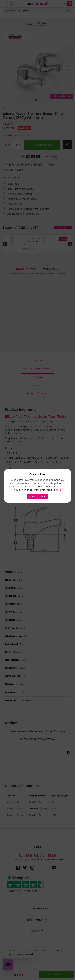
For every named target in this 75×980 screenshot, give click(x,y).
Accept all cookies (37, 496)
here (58, 490)
